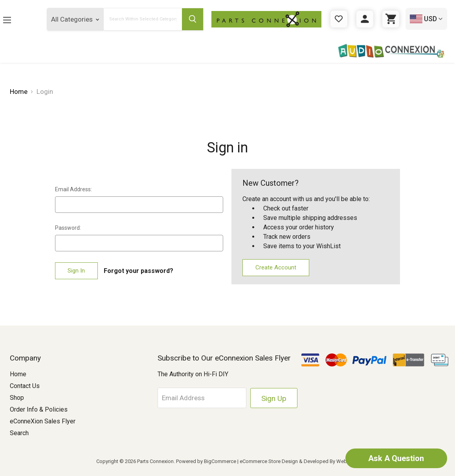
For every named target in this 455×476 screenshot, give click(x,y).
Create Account (276, 267)
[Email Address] (202, 398)
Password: (68, 228)
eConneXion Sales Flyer (43, 421)
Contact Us (25, 386)
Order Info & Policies (39, 409)
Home (18, 374)
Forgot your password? (139, 271)
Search (19, 433)
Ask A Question (396, 458)
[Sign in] (365, 19)
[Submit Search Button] (193, 19)
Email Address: (73, 189)
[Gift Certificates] (339, 19)
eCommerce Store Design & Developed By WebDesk (299, 461)
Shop (17, 398)
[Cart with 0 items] (391, 19)
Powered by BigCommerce (206, 461)
